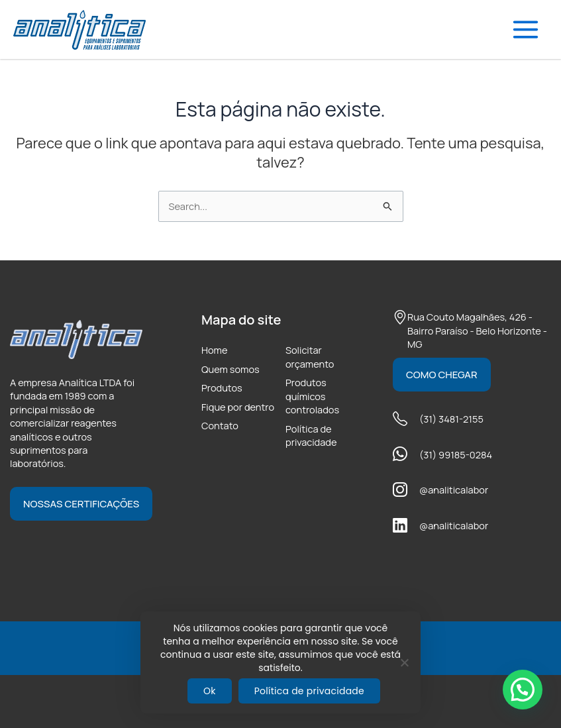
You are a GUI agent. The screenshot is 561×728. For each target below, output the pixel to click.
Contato (220, 425)
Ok (210, 691)
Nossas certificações (81, 504)
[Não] (404, 662)
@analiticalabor (454, 490)
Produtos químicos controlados (312, 396)
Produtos (222, 388)
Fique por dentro (238, 407)
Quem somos (230, 369)
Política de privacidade (311, 435)
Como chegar (442, 375)
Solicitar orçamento (310, 356)
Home (214, 350)
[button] (523, 690)
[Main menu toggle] (526, 29)
